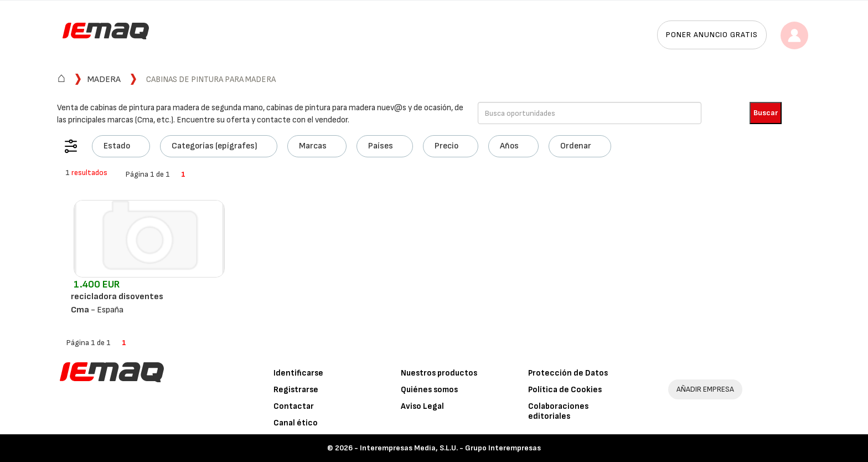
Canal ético (296, 423)
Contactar (294, 406)
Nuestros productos (439, 373)
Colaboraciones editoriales (558, 411)
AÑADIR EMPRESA (705, 389)
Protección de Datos (568, 373)
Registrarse (296, 390)
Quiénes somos (429, 390)
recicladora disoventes (117, 297)
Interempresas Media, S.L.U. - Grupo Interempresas (450, 448)
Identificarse (298, 373)
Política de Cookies (565, 390)
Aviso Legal (422, 406)
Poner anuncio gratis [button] (712, 35)
